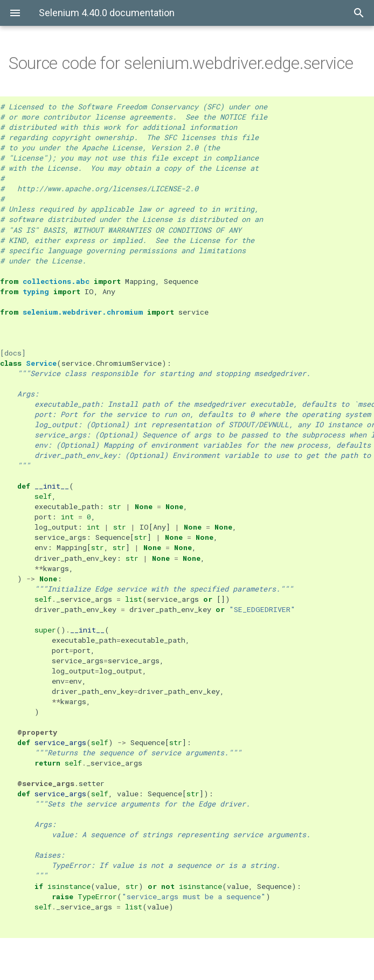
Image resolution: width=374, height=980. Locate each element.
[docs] (13, 353)
